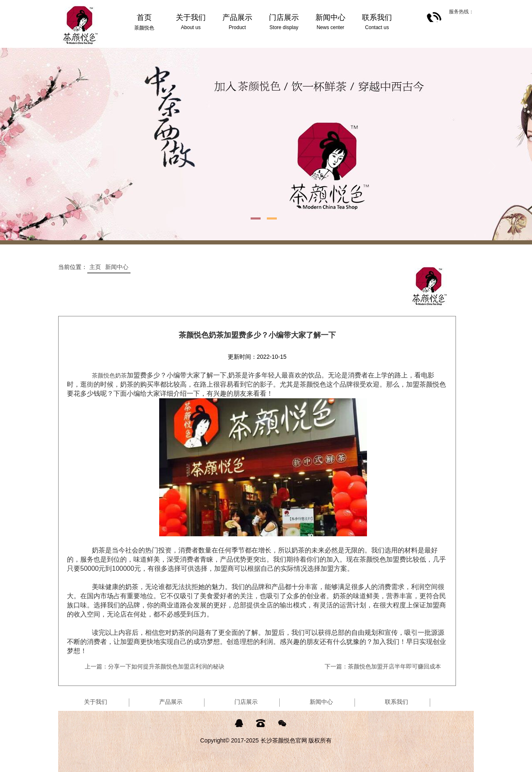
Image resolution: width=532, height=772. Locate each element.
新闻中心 (117, 267)
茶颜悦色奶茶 (109, 375)
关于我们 (96, 702)
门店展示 (246, 702)
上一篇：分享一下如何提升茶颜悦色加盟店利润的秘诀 (155, 666)
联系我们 (397, 702)
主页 (95, 267)
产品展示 (171, 702)
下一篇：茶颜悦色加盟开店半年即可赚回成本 (383, 666)
